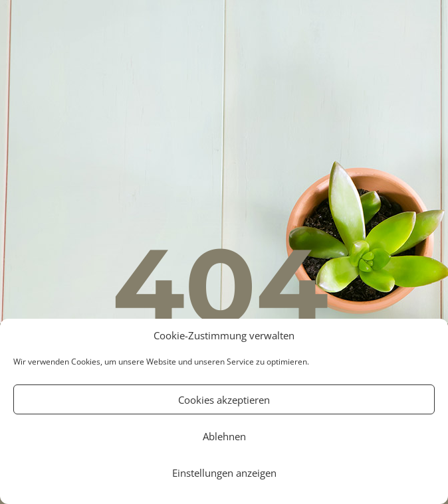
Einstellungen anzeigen (224, 473)
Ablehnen (224, 436)
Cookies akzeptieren (224, 400)
